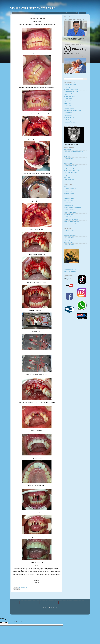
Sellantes (43, 602)
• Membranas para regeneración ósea (73, 110)
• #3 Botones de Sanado (70, 96)
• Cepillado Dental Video (70, 239)
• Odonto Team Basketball (70, 271)
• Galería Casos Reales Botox (71, 197)
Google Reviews (65, 13)
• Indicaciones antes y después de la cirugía (74, 151)
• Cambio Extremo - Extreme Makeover (73, 207)
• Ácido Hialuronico (68, 200)
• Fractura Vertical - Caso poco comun (73, 223)
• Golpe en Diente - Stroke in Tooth (72, 221)
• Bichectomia (67, 181)
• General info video (69, 241)
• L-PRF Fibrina (68, 103)
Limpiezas (16, 602)
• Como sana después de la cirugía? (72, 171)
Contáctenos (47, 13)
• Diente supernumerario (70, 174)
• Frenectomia (67, 162)
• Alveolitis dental (68, 164)
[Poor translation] (5, 623)
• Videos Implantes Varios (70, 123)
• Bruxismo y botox (68, 192)
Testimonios (55, 13)
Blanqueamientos (24, 602)
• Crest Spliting (68, 121)
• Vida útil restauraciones (70, 209)
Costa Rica (83, 13)
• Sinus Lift (67, 119)
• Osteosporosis (68, 105)
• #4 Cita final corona (69, 98)
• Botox (66, 186)
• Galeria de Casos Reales (70, 84)
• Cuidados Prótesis (69, 214)
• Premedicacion (68, 157)
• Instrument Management (70, 236)
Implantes (55, 602)
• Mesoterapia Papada (69, 199)
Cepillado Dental (63, 602)
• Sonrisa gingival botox (69, 193)
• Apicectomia (67, 177)
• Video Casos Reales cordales (71, 172)
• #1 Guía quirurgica (69, 93)
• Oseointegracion (68, 116)
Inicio (14, 13)
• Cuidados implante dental (70, 100)
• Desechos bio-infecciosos (70, 234)
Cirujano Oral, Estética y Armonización (33, 8)
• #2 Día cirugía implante (70, 95)
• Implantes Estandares (69, 88)
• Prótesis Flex (67, 216)
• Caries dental (67, 202)
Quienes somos (30, 13)
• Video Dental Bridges (69, 237)
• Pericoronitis (67, 176)
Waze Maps (21, 13)
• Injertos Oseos (68, 107)
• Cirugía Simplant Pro (69, 114)
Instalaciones (72, 602)
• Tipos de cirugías (68, 149)
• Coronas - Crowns (69, 211)
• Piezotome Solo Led (69, 117)
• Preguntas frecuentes (69, 230)
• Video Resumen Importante (71, 102)
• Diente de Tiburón (68, 268)
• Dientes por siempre (69, 225)
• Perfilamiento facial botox (70, 188)
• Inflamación (67, 155)
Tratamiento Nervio (34, 602)
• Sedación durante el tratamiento (72, 169)
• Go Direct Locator (68, 112)
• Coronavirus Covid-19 (69, 244)
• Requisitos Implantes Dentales (71, 89)
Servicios (39, 13)
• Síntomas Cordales (69, 158)
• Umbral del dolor (68, 153)
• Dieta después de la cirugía (71, 165)
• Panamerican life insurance (70, 232)
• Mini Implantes (68, 86)
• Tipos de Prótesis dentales (70, 213)
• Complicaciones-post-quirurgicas (72, 160)
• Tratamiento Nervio (69, 206)
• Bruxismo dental (68, 190)
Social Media (74, 13)
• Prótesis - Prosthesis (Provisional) (72, 218)
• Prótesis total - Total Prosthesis (71, 220)
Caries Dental (80, 602)
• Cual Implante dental (69, 109)
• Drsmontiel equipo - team (70, 270)
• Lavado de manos (68, 243)
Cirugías (49, 602)
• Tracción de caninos (69, 179)
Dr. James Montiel (23, 587)
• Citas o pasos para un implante (71, 91)
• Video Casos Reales (69, 204)
